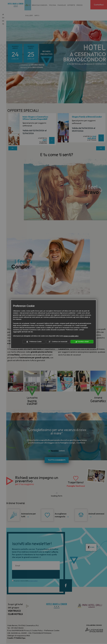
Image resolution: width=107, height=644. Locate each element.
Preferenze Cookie (34, 342)
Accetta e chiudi (82, 342)
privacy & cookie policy (71, 336)
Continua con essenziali (58, 342)
